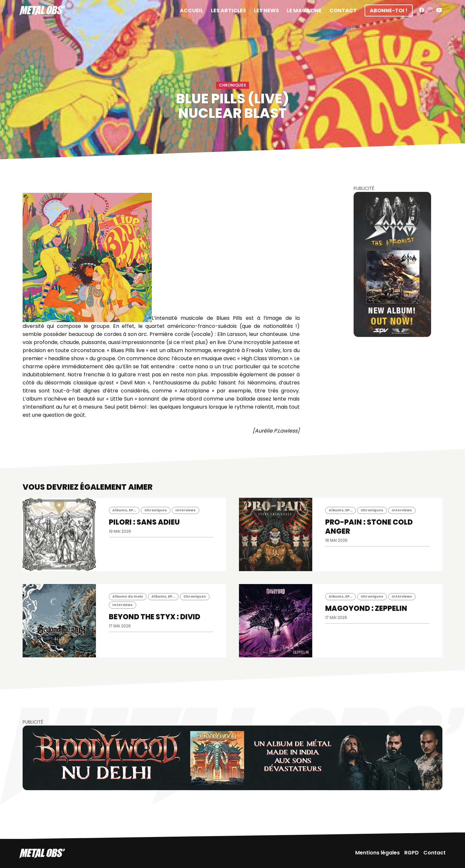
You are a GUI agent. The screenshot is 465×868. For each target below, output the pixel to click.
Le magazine (304, 10)
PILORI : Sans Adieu (144, 522)
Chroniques (232, 85)
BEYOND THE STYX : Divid (155, 617)
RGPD (412, 853)
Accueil (191, 10)
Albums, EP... (124, 510)
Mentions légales (377, 853)
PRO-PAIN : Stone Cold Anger (369, 527)
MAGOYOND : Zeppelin (366, 608)
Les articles (228, 10)
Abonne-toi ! (389, 10)
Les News (266, 10)
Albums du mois (128, 596)
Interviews (186, 510)
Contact (343, 10)
